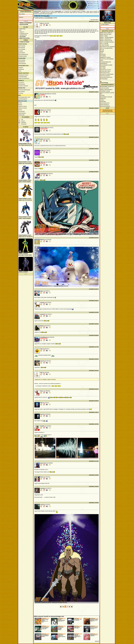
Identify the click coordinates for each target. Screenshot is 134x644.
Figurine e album (105, 91)
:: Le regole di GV (23, 34)
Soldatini (103, 54)
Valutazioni (22, 49)
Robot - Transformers (107, 37)
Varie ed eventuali (24, 78)
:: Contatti (21, 32)
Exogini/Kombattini (106, 62)
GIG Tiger (103, 68)
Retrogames (104, 79)
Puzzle (102, 100)
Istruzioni (21, 115)
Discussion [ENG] (23, 55)
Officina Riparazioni (24, 90)
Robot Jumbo (104, 36)
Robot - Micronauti (106, 39)
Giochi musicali (105, 105)
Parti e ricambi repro (106, 48)
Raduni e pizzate (23, 86)
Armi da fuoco (23, 108)
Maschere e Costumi (106, 97)
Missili (20, 105)
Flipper (102, 95)
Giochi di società (105, 76)
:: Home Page (22, 29)
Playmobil (103, 56)
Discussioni (22, 46)
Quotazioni (22, 53)
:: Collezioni (22, 37)
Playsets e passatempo (107, 74)
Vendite (21, 68)
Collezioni (22, 92)
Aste (20, 71)
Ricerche (21, 69)
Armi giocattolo (105, 73)
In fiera (21, 51)
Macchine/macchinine (106, 65)
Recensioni (22, 48)
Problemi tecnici (23, 75)
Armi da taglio (23, 106)
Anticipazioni (22, 64)
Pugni (20, 103)
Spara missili (22, 113)
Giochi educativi (105, 103)
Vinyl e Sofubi (104, 44)
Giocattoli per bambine (107, 59)
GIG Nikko (103, 67)
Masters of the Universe (107, 47)
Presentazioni (23, 56)
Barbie (102, 51)
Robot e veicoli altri (106, 41)
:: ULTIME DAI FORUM (24, 42)
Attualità (21, 82)
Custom (21, 93)
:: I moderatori (23, 35)
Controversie (23, 77)
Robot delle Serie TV (106, 33)
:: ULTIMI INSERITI (105, 25)
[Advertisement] (84, 4)
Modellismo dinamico (106, 90)
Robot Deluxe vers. (106, 34)
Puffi (102, 61)
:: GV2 (20, 31)
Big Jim (102, 50)
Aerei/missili (104, 64)
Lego (102, 53)
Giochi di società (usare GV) (107, 93)
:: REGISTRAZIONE (23, 24)
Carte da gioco (105, 88)
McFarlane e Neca (105, 71)
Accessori (22, 112)
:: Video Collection (24, 38)
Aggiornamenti (23, 99)
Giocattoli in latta (106, 70)
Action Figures (105, 45)
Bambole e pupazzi (105, 57)
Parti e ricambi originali (107, 42)
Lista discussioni (94, 20)
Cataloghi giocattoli (106, 77)
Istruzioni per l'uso (24, 97)
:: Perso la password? (25, 23)
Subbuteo (103, 99)
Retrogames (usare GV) (107, 87)
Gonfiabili (103, 102)
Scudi (20, 110)
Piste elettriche (105, 106)
